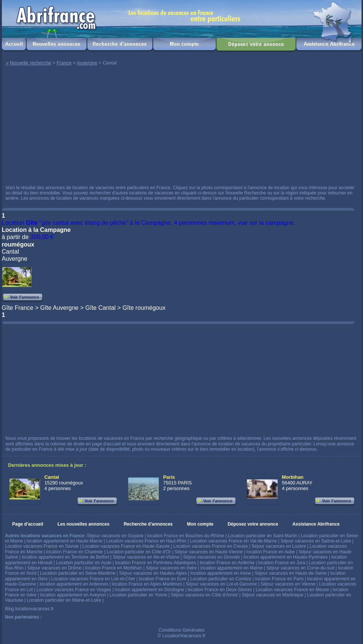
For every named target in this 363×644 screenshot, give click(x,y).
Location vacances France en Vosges (74, 590)
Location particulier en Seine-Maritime (78, 573)
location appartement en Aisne (220, 573)
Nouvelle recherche (30, 63)
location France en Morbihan (114, 568)
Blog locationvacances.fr (30, 609)
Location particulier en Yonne (138, 595)
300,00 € (42, 237)
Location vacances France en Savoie (42, 546)
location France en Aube (271, 552)
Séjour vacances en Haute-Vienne (209, 552)
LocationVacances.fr (184, 636)
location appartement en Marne (232, 568)
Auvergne (87, 63)
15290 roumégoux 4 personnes (64, 483)
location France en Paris (279, 579)
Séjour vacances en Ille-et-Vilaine (146, 557)
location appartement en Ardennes (74, 584)
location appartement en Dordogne (150, 590)
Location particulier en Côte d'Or (139, 552)
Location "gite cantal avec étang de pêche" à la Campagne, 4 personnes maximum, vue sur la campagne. (149, 223)
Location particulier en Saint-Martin (262, 536)
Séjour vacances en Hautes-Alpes (153, 573)
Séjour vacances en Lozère (279, 546)
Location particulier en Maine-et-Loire (64, 600)
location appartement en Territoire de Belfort (65, 557)
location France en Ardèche (227, 563)
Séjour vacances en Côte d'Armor (204, 595)
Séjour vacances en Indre (171, 568)
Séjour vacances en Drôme (55, 568)
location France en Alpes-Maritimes (147, 584)
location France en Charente (74, 552)
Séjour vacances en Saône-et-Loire (316, 541)
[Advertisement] (102, 127)
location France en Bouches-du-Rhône (186, 536)
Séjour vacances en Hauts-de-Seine (291, 573)
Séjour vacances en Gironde (211, 557)
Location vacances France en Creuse (211, 546)
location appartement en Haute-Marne (64, 541)
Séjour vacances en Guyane (115, 536)
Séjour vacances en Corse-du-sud (300, 568)
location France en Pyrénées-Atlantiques (155, 563)
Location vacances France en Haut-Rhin (146, 541)
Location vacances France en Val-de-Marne (233, 541)
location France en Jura (282, 563)
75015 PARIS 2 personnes (178, 483)
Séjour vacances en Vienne (288, 584)
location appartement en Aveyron (73, 595)
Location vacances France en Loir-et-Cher (93, 579)
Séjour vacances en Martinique (273, 595)
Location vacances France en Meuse (292, 590)
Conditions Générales (181, 630)
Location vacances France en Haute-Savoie (126, 546)
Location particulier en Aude (84, 563)
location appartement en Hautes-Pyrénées (286, 557)
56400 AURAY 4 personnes (297, 483)
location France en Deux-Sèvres (220, 590)
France (64, 63)
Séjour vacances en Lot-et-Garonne (221, 584)
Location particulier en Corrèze (221, 579)
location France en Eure (163, 579)
